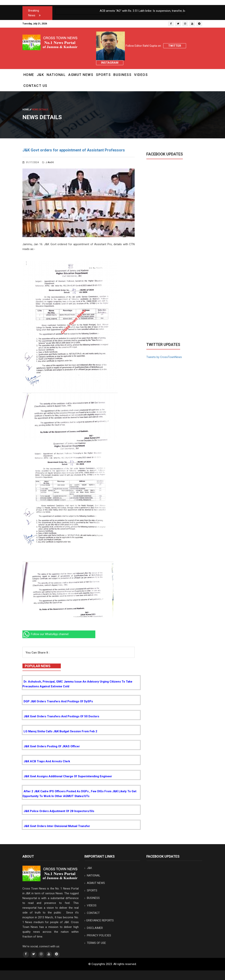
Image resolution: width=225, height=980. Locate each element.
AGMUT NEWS (81, 75)
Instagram (110, 63)
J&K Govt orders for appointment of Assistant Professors (74, 150)
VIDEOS (141, 75)
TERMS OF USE (95, 943)
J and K (48, 162)
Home (29, 75)
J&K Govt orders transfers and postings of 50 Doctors (61, 716)
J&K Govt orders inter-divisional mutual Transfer (57, 826)
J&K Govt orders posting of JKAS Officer (52, 746)
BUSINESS (122, 75)
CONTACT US (35, 86)
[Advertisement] (179, 311)
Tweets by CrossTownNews (164, 357)
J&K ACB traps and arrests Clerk (47, 761)
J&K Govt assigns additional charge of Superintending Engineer (68, 776)
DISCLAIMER (94, 928)
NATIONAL (56, 75)
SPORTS (103, 75)
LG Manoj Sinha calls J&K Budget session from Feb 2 (60, 731)
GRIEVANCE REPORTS (99, 920)
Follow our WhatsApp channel (45, 634)
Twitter (175, 46)
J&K (40, 75)
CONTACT (92, 913)
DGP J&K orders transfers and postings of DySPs (58, 701)
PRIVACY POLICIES (98, 935)
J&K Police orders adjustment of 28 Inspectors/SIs (59, 811)
